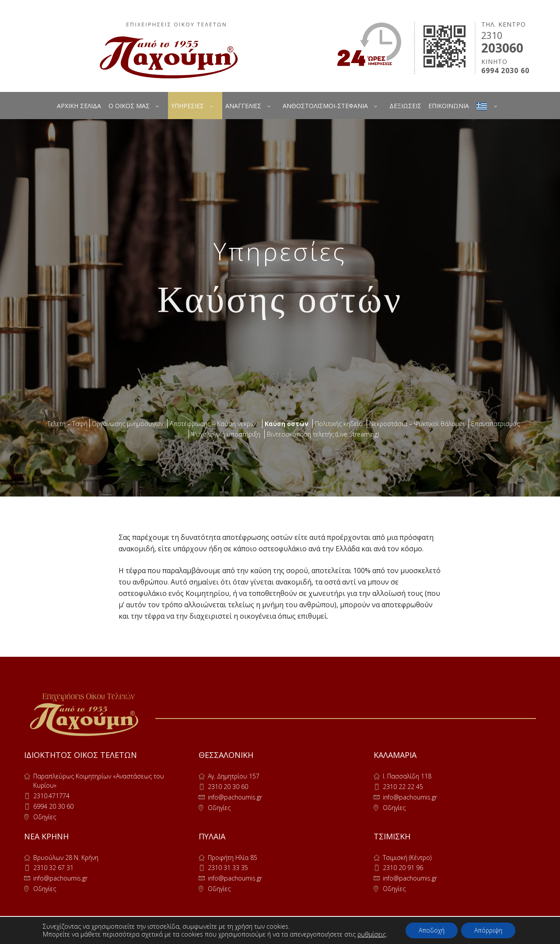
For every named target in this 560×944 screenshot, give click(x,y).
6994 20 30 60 (53, 806)
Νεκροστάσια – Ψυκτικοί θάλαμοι (417, 424)
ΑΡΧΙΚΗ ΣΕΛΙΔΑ (79, 106)
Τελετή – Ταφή (67, 424)
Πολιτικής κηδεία (339, 424)
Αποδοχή (432, 930)
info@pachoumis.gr (235, 797)
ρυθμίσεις (372, 934)
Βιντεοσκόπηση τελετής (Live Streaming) (323, 434)
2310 (492, 35)
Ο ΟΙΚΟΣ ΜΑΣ (129, 106)
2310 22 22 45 (403, 787)
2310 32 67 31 (53, 868)
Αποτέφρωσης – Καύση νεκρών (214, 424)
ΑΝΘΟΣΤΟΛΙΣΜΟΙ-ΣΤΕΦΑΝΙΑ (325, 106)
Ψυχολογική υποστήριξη (226, 434)
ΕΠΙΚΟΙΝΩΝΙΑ (449, 106)
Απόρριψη (488, 930)
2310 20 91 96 (403, 868)
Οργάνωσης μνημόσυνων (128, 424)
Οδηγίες (45, 817)
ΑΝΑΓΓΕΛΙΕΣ (243, 106)
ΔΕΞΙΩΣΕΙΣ (405, 106)
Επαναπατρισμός (495, 424)
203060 (502, 48)
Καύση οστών (287, 424)
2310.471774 (51, 796)
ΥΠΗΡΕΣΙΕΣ (187, 106)
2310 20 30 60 (228, 787)
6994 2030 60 (505, 71)
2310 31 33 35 (228, 868)
